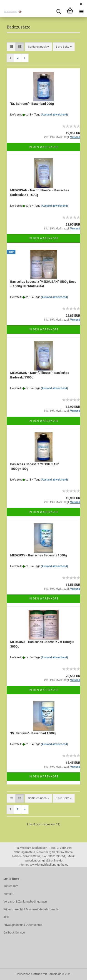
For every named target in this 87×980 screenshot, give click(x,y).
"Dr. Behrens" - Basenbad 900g (32, 104)
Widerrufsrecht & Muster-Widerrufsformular (31, 909)
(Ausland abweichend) (54, 115)
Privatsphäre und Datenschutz (23, 925)
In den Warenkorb (44, 147)
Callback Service (14, 932)
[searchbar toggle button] (59, 12)
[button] (11, 47)
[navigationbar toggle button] (81, 12)
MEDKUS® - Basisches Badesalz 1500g (39, 555)
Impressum (11, 886)
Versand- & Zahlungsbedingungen (25, 902)
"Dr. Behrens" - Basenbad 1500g (33, 733)
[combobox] (39, 47)
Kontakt (8, 894)
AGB (6, 917)
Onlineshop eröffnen (29, 974)
